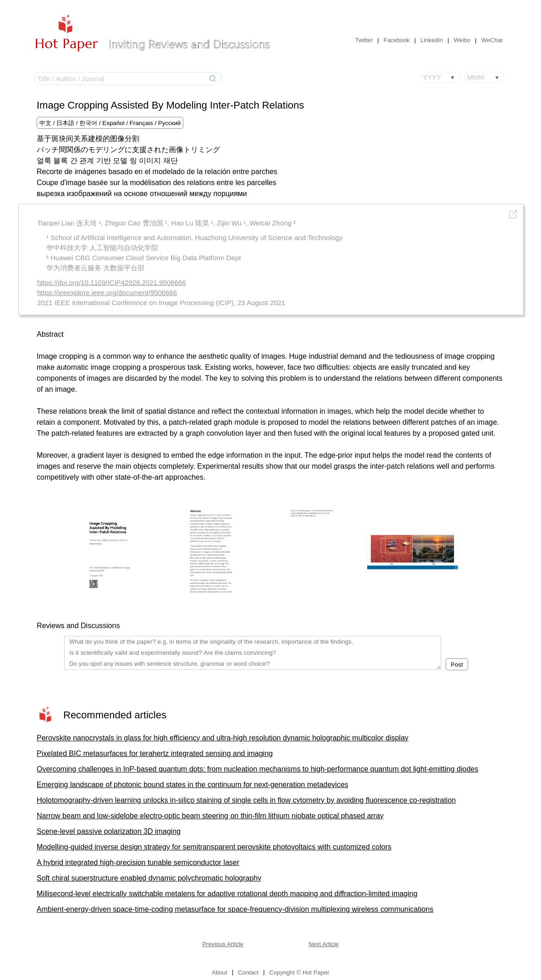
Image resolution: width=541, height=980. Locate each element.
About (220, 972)
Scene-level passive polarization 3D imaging (109, 831)
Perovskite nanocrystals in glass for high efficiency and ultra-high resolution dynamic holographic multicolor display (223, 738)
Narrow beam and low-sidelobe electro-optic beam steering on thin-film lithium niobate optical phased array (210, 816)
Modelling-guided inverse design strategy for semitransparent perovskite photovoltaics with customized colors (214, 847)
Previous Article (223, 944)
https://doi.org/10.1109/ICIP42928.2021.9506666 (111, 282)
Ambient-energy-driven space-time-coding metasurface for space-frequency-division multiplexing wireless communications (235, 909)
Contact (248, 972)
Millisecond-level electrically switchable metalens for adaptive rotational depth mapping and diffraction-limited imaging (227, 894)
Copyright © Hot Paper (299, 972)
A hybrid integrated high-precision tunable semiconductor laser (138, 862)
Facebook (396, 40)
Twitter (364, 40)
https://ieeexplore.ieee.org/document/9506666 (107, 293)
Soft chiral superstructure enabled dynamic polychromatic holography (149, 878)
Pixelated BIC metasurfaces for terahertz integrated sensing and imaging (155, 753)
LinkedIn (432, 40)
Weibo (462, 40)
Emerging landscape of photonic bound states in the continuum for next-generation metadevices (193, 785)
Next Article (324, 944)
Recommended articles (115, 715)
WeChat (492, 40)
